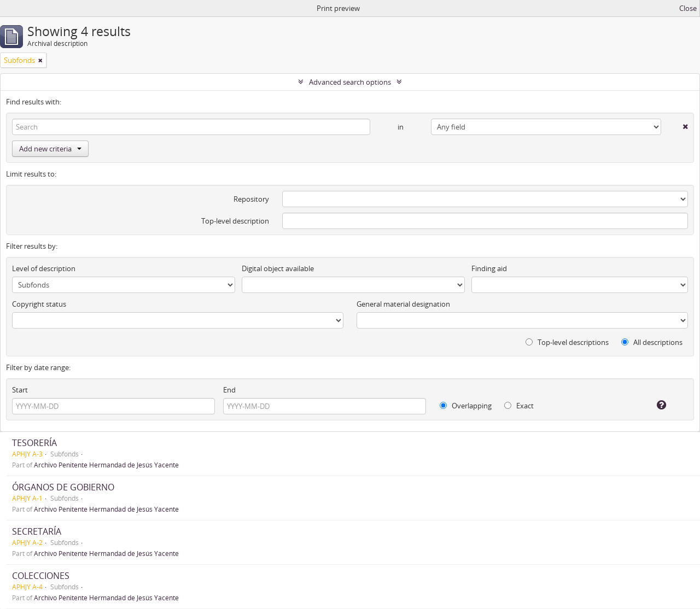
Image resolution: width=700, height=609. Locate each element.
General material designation (403, 304)
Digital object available (278, 268)
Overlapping (466, 406)
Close (688, 8)
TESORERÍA (34, 443)
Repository (251, 199)
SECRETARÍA (37, 531)
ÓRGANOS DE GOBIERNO (63, 487)
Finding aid (489, 268)
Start (20, 390)
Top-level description (235, 221)
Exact (519, 406)
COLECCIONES (41, 576)
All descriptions (652, 342)
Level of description (44, 268)
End (229, 390)
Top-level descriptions (567, 342)
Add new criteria (50, 149)
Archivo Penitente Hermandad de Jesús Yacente (106, 465)
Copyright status (39, 304)
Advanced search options (350, 82)
